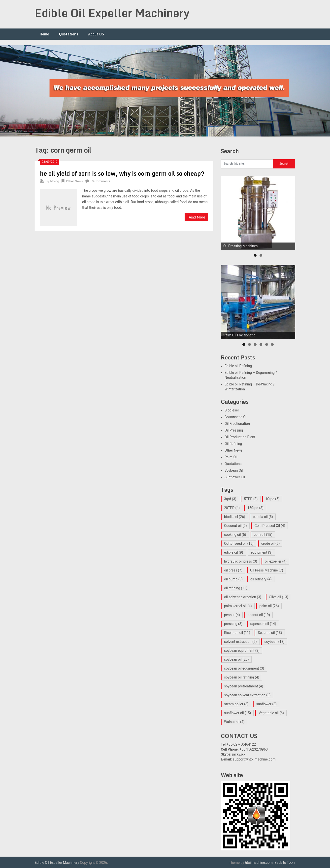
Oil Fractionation (237, 424)
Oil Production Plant (240, 437)
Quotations (69, 34)
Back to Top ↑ (285, 863)
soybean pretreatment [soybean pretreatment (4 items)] (244, 686)
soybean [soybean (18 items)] (275, 642)
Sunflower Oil (235, 477)
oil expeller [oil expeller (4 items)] (276, 561)
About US (96, 34)
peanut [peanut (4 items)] (232, 615)
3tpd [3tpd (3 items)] (230, 499)
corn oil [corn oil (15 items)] (263, 535)
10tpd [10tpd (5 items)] (273, 499)
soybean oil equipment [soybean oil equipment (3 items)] (244, 668)
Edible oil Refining (238, 366)
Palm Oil (231, 457)
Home (44, 34)
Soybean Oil (234, 470)
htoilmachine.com (259, 863)
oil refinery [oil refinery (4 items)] (261, 579)
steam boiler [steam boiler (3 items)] (236, 704)
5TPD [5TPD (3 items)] (251, 499)
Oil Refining (233, 444)
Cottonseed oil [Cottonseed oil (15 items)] (239, 543)
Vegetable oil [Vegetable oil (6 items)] (271, 713)
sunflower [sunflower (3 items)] (266, 704)
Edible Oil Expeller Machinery (112, 13)
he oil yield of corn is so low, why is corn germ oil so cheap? (122, 173)
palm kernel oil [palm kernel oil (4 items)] (238, 606)
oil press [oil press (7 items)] (233, 570)
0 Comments (101, 181)
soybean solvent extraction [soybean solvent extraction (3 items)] (247, 695)
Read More (196, 217)
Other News (74, 181)
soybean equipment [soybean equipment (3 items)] (242, 651)
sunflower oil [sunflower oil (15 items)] (237, 713)
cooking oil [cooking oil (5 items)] (235, 535)
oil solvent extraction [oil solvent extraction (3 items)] (243, 597)
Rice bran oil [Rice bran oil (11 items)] (237, 633)
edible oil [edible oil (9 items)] (234, 552)
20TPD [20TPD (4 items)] (232, 508)
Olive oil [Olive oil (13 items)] (279, 597)
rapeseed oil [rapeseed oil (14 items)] (263, 624)
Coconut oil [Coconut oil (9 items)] (235, 526)
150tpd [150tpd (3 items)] (255, 508)
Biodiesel (232, 410)
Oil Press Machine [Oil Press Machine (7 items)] (267, 570)
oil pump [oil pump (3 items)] (233, 579)
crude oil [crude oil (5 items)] (270, 543)
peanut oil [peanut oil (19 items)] (259, 615)
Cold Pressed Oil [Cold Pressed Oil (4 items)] (270, 526)
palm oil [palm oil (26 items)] (269, 606)
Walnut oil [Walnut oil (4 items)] (234, 722)
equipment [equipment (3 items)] (262, 552)
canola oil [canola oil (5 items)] (263, 517)
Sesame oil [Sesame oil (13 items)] (270, 633)
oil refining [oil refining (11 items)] (236, 588)
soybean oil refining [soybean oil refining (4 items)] (242, 677)
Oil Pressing (234, 430)
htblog (54, 181)
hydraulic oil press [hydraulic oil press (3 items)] (241, 561)
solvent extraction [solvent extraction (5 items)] (240, 642)
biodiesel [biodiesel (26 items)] (235, 517)
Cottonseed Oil (236, 417)
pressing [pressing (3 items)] (233, 624)
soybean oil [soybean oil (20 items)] (236, 659)
